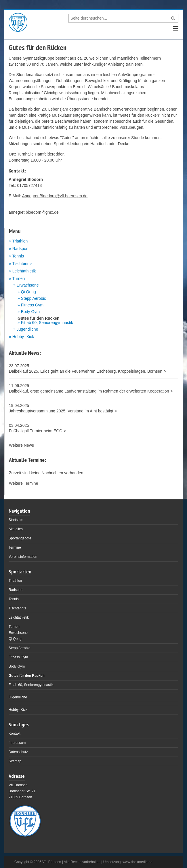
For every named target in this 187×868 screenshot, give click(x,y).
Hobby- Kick (23, 337)
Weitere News (21, 445)
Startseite (16, 520)
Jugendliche (27, 329)
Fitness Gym (32, 305)
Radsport (21, 249)
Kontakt (15, 734)
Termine (15, 547)
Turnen (18, 278)
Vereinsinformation (23, 557)
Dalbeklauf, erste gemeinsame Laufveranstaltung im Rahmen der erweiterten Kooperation (89, 391)
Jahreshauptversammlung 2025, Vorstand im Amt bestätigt (61, 411)
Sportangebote (20, 538)
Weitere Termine (23, 483)
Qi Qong (28, 292)
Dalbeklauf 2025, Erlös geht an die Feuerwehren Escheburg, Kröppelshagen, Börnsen (86, 371)
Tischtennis (22, 264)
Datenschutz (18, 752)
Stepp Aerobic (34, 299)
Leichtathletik (24, 271)
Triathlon (20, 241)
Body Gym (30, 312)
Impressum (17, 743)
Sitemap (15, 761)
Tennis (18, 256)
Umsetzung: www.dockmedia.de (128, 862)
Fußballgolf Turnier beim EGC (36, 431)
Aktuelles (16, 529)
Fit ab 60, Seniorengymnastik (47, 323)
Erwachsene (28, 285)
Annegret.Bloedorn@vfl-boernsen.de (55, 196)
